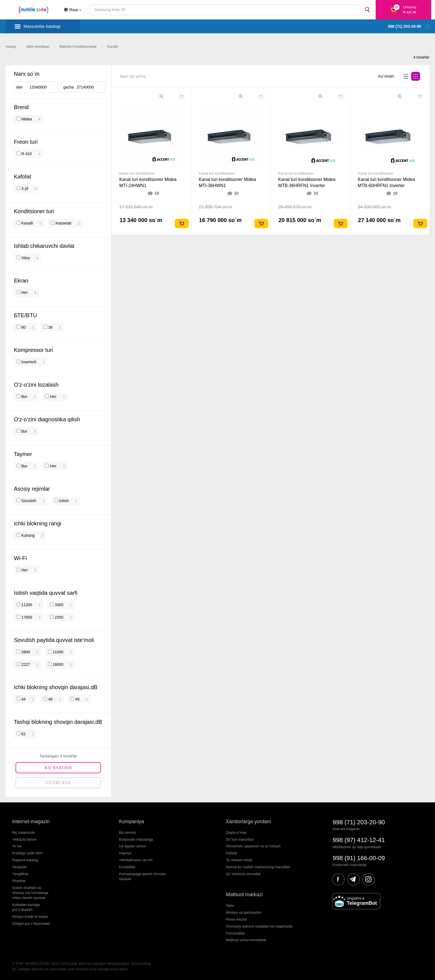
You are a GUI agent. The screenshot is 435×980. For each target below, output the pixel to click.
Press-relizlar (236, 919)
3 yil (24, 188)
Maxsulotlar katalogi (42, 26)
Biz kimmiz (128, 832)
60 (23, 327)
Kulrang (27, 535)
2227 (25, 664)
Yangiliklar (20, 874)
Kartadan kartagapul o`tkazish (26, 907)
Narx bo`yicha (133, 76)
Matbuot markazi (244, 895)
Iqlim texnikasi (38, 46)
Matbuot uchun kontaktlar (246, 940)
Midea (27, 119)
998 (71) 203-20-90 (359, 822)
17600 (26, 617)
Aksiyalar (20, 867)
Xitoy (25, 258)
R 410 (26, 154)
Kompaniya (131, 822)
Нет (24, 293)
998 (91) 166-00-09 (359, 858)
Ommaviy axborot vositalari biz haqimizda (259, 926)
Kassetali (63, 223)
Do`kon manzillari (240, 839)
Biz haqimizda (23, 832)
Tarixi (230, 905)
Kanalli (113, 46)
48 (50, 699)
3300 (58, 605)
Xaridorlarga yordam (248, 822)
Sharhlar (19, 881)
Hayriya (125, 853)
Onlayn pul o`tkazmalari (31, 924)
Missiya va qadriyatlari (244, 912)
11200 (26, 605)
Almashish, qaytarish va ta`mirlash (253, 846)
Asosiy (11, 46)
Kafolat (231, 853)
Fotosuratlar (235, 933)
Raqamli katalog (25, 860)
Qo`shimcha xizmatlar (243, 874)
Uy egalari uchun (133, 846)
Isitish (63, 501)
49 (77, 699)
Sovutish (28, 501)
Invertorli (28, 362)
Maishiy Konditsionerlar (79, 46)
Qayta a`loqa (236, 832)
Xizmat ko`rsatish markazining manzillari (258, 867)
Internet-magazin (31, 822)
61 (23, 734)
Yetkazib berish (24, 839)
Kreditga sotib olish (27, 853)
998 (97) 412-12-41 (359, 840)
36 (50, 327)
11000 (58, 652)
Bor (24, 397)
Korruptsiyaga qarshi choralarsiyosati (143, 876)
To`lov (17, 846)
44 (23, 699)
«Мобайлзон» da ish (136, 860)
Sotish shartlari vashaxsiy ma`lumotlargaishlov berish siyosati (30, 893)
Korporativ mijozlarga (136, 839)
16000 (58, 664)
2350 (58, 617)
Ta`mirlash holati (239, 860)
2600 (25, 652)
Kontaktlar (127, 867)
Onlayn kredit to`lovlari (30, 917)
